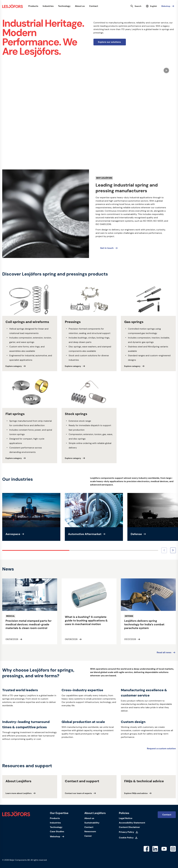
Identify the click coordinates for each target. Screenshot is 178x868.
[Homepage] (13, 6)
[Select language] (151, 6)
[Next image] (173, 550)
